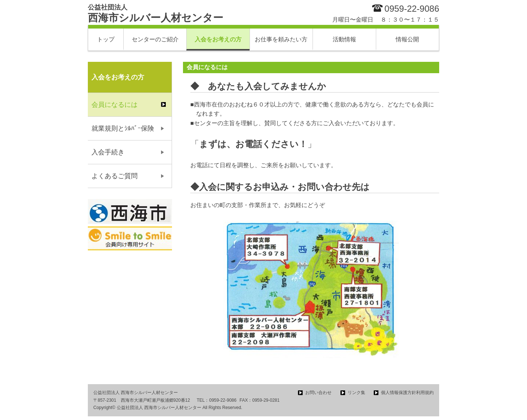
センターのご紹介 (155, 39)
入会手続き (108, 152)
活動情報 (344, 39)
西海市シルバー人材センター (156, 14)
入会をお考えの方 (218, 39)
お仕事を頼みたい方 (281, 39)
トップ (106, 39)
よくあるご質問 (115, 176)
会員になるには (115, 105)
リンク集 (356, 393)
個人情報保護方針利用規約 (407, 393)
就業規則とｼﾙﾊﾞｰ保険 (123, 128)
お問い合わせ (318, 393)
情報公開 (407, 39)
